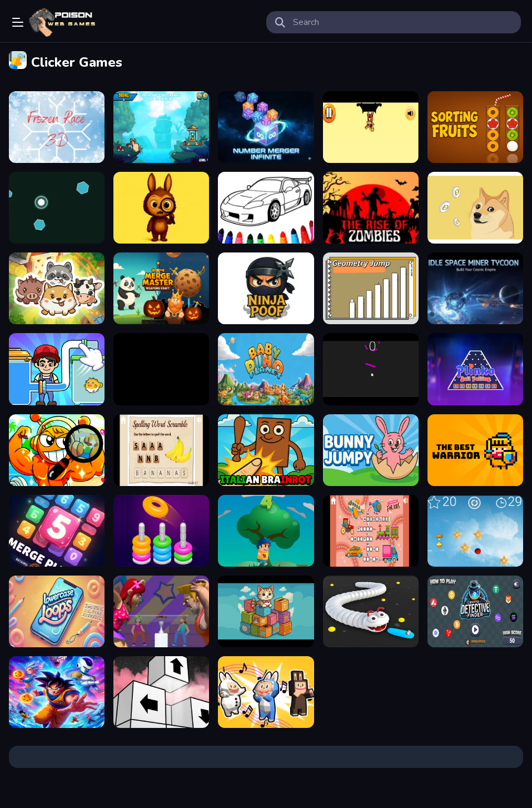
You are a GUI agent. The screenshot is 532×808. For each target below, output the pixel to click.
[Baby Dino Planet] (266, 369)
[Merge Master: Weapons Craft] (161, 288)
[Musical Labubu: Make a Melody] (266, 692)
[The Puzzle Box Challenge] (57, 531)
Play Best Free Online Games (62, 22)
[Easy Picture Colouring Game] (266, 208)
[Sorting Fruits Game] (475, 127)
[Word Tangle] (161, 450)
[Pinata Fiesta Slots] (161, 369)
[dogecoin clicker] (475, 208)
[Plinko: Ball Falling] (475, 369)
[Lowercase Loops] (57, 611)
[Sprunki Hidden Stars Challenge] (57, 450)
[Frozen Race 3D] (57, 127)
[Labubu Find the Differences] (161, 208)
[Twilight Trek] (475, 531)
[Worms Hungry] (371, 611)
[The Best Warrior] (475, 450)
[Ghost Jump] (371, 369)
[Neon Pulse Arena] (57, 208)
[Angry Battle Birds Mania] (161, 127)
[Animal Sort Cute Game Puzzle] (57, 288)
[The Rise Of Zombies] (371, 208)
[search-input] (403, 22)
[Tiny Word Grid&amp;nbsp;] (371, 531)
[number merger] (266, 127)
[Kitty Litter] (266, 611)
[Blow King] (161, 611)
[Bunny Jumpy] (371, 450)
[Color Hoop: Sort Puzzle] (161, 531)
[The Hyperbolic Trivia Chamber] (57, 692)
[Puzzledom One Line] (57, 369)
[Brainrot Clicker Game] (266, 450)
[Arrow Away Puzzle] (161, 692)
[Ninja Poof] (266, 288)
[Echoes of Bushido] (371, 127)
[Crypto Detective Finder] (475, 611)
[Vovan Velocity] (266, 531)
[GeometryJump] (371, 288)
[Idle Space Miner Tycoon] (475, 288)
